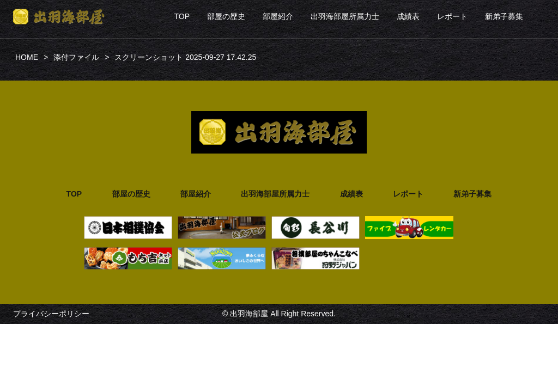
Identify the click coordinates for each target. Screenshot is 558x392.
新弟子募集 (504, 16)
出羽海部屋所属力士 (345, 16)
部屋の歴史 (226, 16)
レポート (452, 16)
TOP (182, 16)
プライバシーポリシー (51, 314)
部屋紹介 (278, 16)
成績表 (408, 16)
